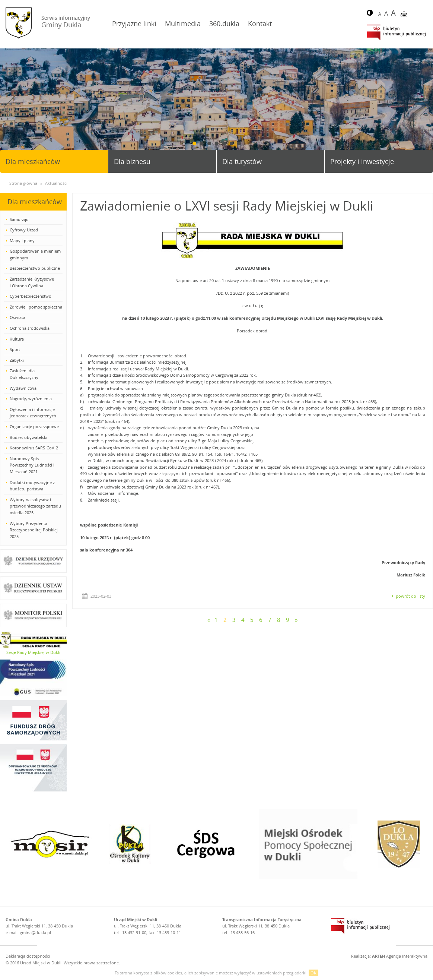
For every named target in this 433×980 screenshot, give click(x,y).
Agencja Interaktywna (400, 956)
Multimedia (183, 23)
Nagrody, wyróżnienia (31, 399)
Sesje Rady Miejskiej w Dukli (33, 652)
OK (313, 973)
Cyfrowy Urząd (24, 230)
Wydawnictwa (23, 388)
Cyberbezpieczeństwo (31, 296)
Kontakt (260, 23)
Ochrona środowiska (30, 328)
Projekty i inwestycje (362, 161)
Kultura (17, 339)
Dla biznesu (132, 161)
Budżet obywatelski (28, 437)
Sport (15, 349)
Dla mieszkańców (33, 161)
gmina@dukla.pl (35, 932)
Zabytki (17, 360)
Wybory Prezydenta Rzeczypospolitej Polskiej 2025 (34, 530)
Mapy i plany (22, 241)
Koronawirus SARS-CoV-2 (34, 448)
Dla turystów (242, 161)
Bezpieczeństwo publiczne (35, 268)
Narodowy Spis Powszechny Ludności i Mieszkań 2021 (32, 465)
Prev (9, 107)
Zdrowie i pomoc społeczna (36, 307)
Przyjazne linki (134, 23)
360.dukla (224, 23)
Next (424, 107)
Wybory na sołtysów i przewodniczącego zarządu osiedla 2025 (35, 506)
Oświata (17, 317)
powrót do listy (410, 596)
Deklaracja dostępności (28, 956)
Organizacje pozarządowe (34, 426)
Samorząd (19, 219)
